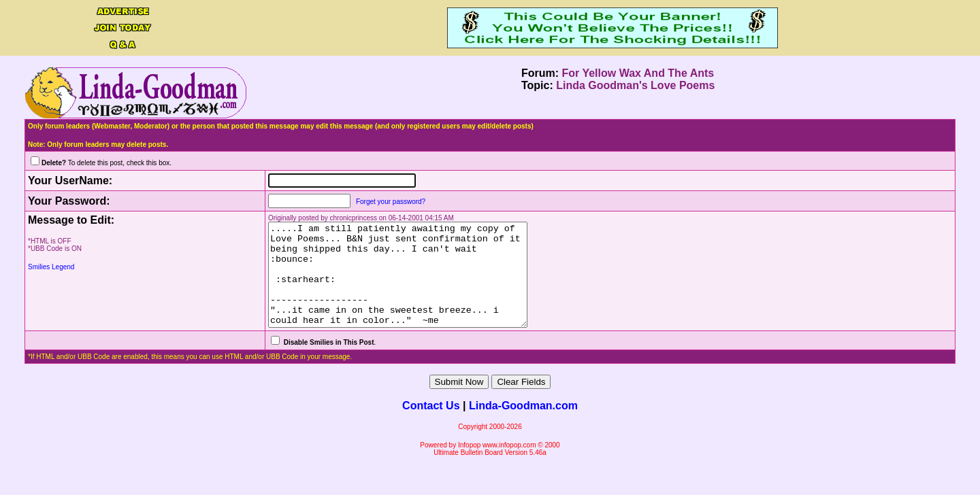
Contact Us (431, 426)
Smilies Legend (51, 267)
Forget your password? (372, 202)
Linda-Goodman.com (523, 426)
